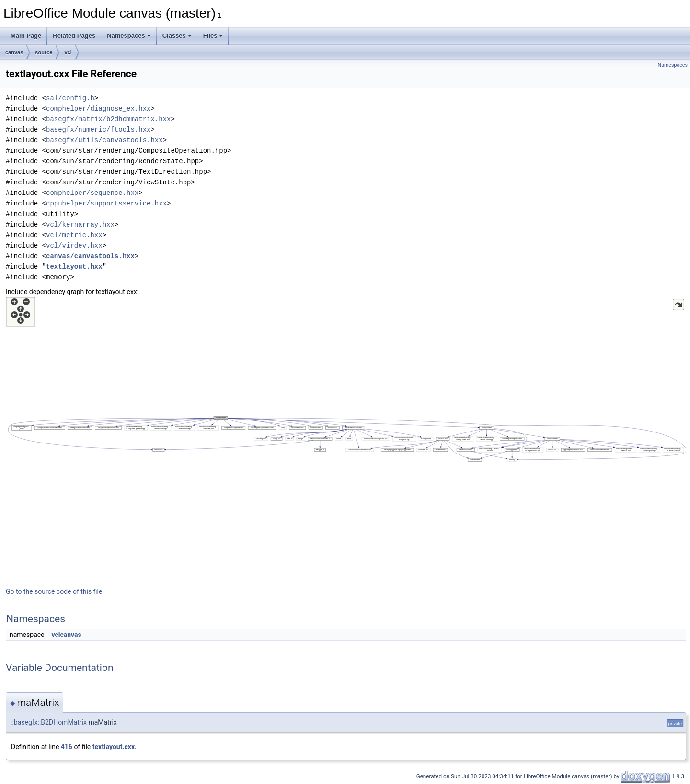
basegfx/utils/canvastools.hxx (104, 140)
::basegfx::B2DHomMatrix (49, 722)
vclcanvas (66, 635)
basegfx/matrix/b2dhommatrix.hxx (108, 119)
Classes (177, 36)
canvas (14, 52)
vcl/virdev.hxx (74, 245)
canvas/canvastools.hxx (90, 256)
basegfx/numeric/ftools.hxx (98, 130)
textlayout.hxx (74, 267)
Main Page (26, 36)
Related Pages (74, 36)
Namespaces (129, 36)
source (44, 52)
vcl (68, 52)
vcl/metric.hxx (74, 235)
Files (213, 36)
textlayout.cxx (114, 747)
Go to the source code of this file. (55, 591)
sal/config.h (70, 98)
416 (67, 747)
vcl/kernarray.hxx (80, 224)
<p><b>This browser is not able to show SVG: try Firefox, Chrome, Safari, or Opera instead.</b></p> (346, 438)
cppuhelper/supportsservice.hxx (106, 203)
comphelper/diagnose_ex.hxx (98, 108)
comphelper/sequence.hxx (92, 193)
